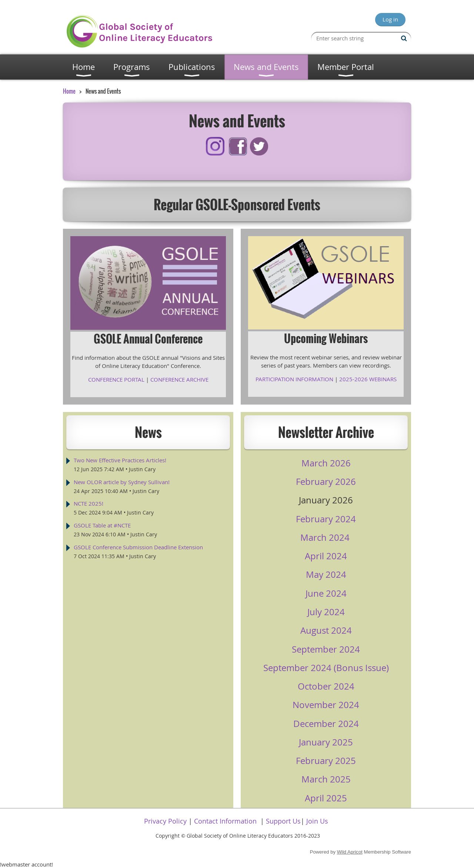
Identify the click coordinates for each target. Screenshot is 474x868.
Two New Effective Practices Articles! (120, 460)
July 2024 (326, 612)
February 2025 (326, 761)
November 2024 (326, 705)
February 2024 (326, 519)
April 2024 (326, 556)
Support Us (283, 821)
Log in (390, 19)
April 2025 (326, 798)
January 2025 (326, 742)
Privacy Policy (165, 821)
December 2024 (326, 724)
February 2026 (326, 482)
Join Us (317, 821)
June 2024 (326, 593)
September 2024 (326, 649)
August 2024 (326, 630)
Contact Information (225, 821)
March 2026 (326, 463)
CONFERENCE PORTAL (116, 379)
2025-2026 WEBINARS (368, 379)
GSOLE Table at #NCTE (102, 525)
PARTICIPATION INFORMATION (294, 379)
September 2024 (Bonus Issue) (326, 668)
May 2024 (326, 574)
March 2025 (326, 779)
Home (69, 91)
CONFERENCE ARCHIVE (179, 379)
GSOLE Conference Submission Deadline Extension (138, 547)
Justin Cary (142, 469)
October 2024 (326, 686)
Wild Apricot (350, 852)
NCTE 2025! (89, 503)
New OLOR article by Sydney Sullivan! (122, 482)
